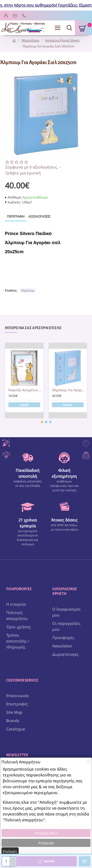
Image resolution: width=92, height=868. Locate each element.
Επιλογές (10, 851)
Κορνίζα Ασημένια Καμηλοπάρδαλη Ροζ (25, 390)
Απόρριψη (46, 843)
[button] (42, 422)
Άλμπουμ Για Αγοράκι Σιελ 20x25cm (69, 390)
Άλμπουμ (28, 290)
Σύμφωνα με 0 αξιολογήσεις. (32, 167)
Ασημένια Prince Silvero (62, 40)
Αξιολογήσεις (39, 216)
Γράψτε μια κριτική (23, 173)
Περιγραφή (16, 216)
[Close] (88, 762)
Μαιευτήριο (30, 40)
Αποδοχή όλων (46, 833)
